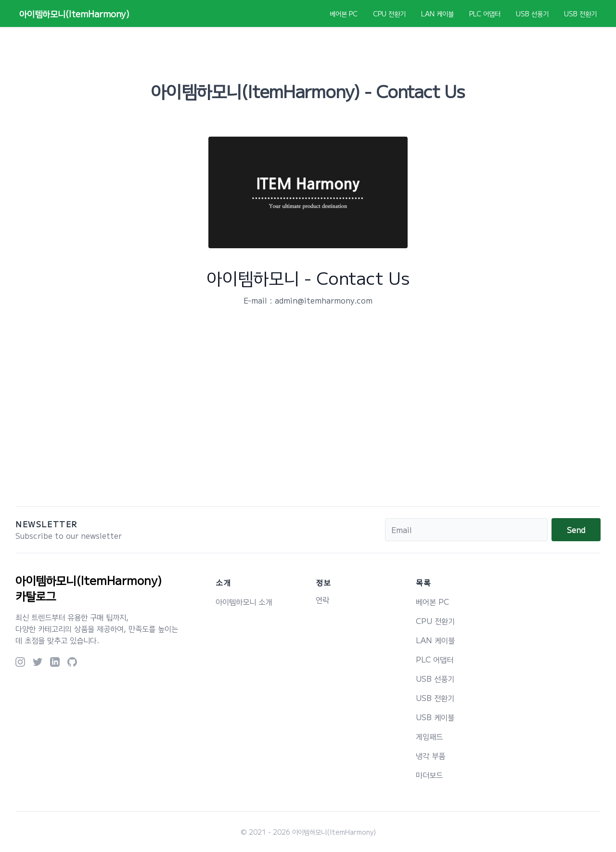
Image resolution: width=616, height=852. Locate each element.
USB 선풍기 (532, 13)
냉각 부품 (430, 755)
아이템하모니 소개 (244, 601)
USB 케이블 (435, 717)
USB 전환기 (580, 13)
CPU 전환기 (389, 13)
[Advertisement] (308, 414)
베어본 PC (344, 13)
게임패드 (429, 736)
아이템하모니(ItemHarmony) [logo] (89, 580)
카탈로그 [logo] (36, 596)
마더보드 (429, 775)
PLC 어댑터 (485, 13)
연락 (322, 599)
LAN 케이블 (437, 13)
